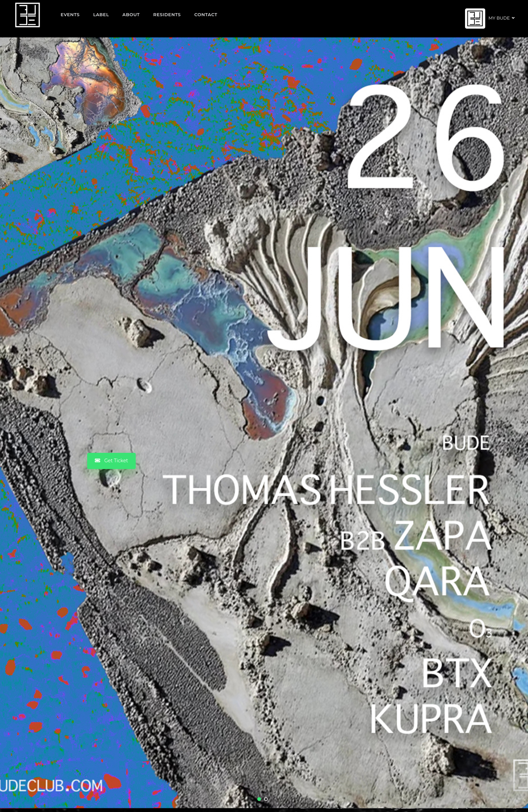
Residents (167, 14)
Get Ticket (111, 461)
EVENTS (70, 14)
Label (101, 14)
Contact (206, 14)
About (131, 14)
